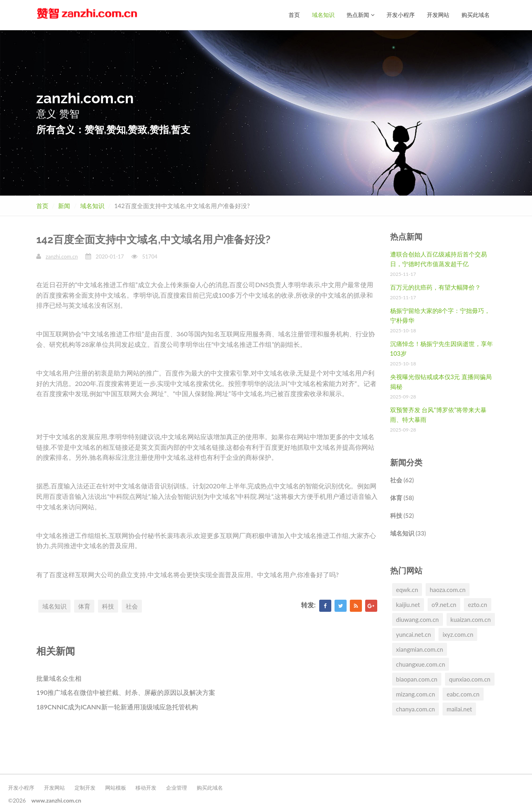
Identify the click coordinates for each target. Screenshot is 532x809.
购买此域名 (476, 15)
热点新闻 (361, 15)
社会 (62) (402, 480)
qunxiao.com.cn (470, 679)
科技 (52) (402, 515)
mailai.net (459, 709)
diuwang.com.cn (418, 619)
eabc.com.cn (463, 694)
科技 (108, 606)
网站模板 (116, 788)
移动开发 (146, 788)
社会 (132, 606)
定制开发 (85, 788)
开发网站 (438, 15)
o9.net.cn (444, 605)
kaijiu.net (408, 605)
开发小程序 (401, 15)
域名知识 (323, 15)
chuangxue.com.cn (421, 664)
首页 (294, 15)
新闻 (64, 206)
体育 (84, 606)
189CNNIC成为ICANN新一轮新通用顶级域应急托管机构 (117, 707)
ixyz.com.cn (458, 634)
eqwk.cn (407, 590)
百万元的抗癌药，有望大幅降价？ (435, 287)
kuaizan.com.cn (471, 619)
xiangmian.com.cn (420, 649)
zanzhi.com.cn (62, 256)
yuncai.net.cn (414, 634)
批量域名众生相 (59, 678)
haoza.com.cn (448, 590)
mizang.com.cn (416, 694)
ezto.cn (478, 605)
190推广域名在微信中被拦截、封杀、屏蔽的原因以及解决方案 (126, 692)
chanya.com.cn (416, 709)
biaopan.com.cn (417, 679)
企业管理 (177, 788)
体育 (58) (402, 498)
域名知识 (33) (408, 533)
